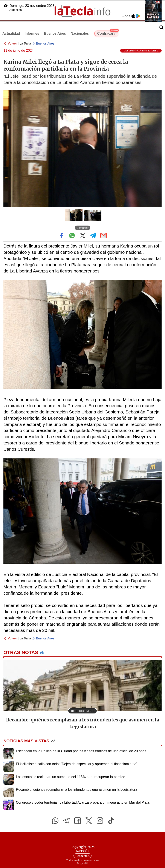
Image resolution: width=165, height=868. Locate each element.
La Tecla (25, 43)
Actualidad (11, 33)
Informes (32, 33)
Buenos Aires (55, 33)
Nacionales (80, 33)
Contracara (108, 33)
